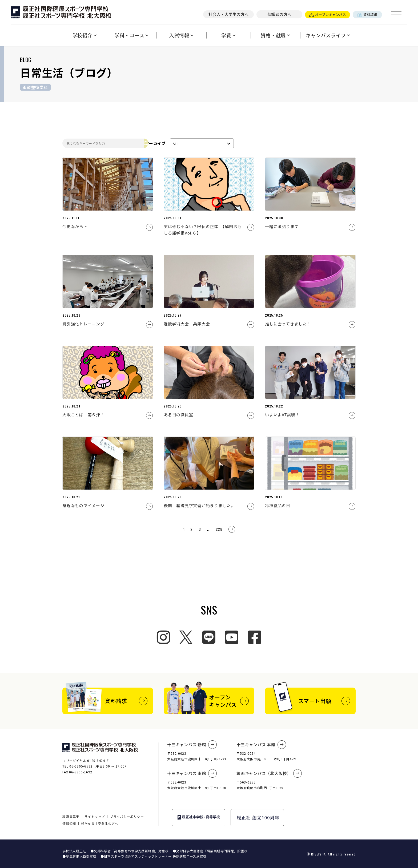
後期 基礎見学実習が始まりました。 (199, 505)
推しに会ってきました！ (288, 324)
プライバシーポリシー (127, 816)
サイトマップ (95, 816)
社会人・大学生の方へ (228, 14)
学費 (228, 35)
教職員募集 (71, 816)
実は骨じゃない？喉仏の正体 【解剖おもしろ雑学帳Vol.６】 (203, 230)
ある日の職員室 (178, 415)
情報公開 (69, 823)
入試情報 (181, 35)
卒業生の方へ (108, 823)
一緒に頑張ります (282, 226)
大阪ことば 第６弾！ (83, 415)
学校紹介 (85, 35)
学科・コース (132, 35)
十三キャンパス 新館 (192, 745)
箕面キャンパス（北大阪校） (269, 773)
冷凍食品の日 (278, 505)
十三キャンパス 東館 (192, 773)
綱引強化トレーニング (83, 324)
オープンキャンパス (328, 15)
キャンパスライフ (328, 35)
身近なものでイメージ (83, 505)
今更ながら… (75, 226)
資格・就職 (275, 35)
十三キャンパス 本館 (261, 745)
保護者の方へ (279, 14)
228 (219, 529)
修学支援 (88, 823)
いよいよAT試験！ (282, 415)
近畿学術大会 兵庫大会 (187, 324)
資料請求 (367, 15)
